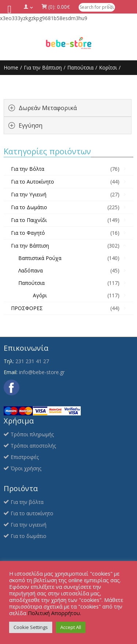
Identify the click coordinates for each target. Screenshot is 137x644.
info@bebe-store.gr (42, 372)
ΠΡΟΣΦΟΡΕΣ (27, 308)
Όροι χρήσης (26, 468)
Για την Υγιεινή (29, 194)
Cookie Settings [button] (31, 627)
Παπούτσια (80, 67)
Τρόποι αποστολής (33, 446)
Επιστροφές (25, 457)
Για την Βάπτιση (43, 67)
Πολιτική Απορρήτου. (54, 613)
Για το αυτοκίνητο (32, 513)
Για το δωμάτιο (28, 536)
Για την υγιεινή (28, 525)
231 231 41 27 (32, 361)
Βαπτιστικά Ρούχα (40, 258)
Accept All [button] (71, 627)
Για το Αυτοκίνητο (33, 182)
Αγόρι (40, 295)
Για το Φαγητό (28, 233)
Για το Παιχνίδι (29, 220)
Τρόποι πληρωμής (32, 434)
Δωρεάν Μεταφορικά (48, 108)
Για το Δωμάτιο (29, 207)
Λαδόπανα (31, 270)
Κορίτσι (108, 67)
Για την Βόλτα (28, 169)
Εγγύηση (31, 125)
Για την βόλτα (27, 502)
